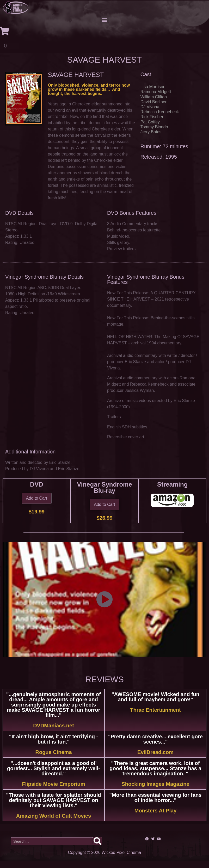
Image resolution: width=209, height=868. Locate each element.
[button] (105, 20)
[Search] (97, 841)
